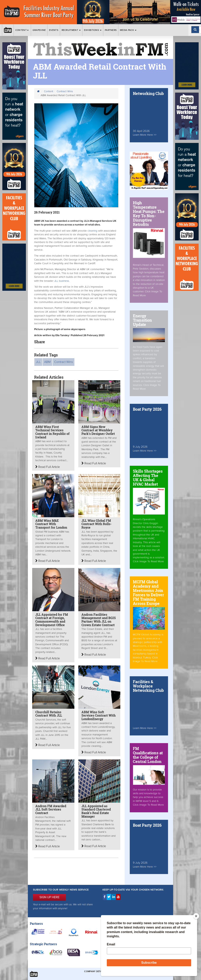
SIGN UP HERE (49, 897)
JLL (38, 362)
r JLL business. (62, 281)
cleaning (93, 231)
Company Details (95, 971)
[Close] (196, 916)
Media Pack (128, 30)
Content (22, 30)
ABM (47, 362)
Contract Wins (65, 91)
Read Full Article (48, 467)
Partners (111, 30)
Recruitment (71, 30)
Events (54, 30)
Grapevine (39, 30)
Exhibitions (93, 30)
